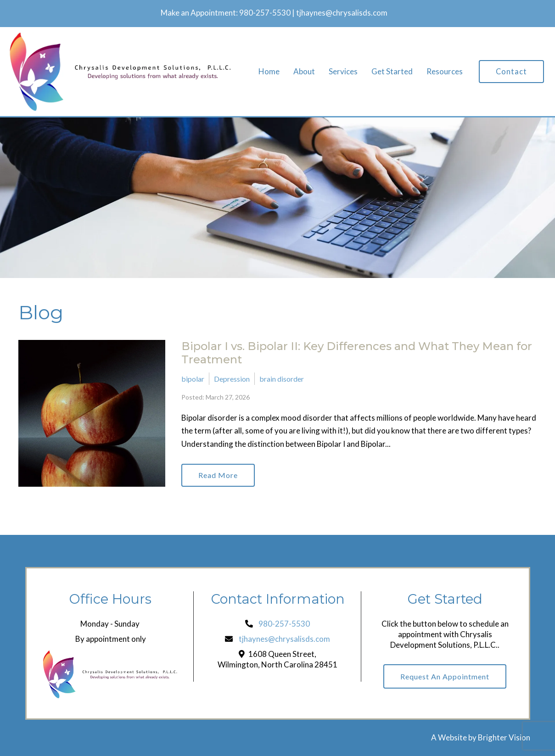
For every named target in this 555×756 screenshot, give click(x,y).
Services (343, 72)
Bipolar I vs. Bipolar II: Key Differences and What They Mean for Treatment (357, 353)
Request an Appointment (445, 676)
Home (269, 72)
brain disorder (282, 379)
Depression (232, 379)
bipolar (193, 379)
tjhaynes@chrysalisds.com (342, 13)
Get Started (392, 72)
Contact (511, 72)
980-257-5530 (265, 13)
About (304, 72)
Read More (218, 475)
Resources (445, 72)
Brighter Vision (504, 737)
